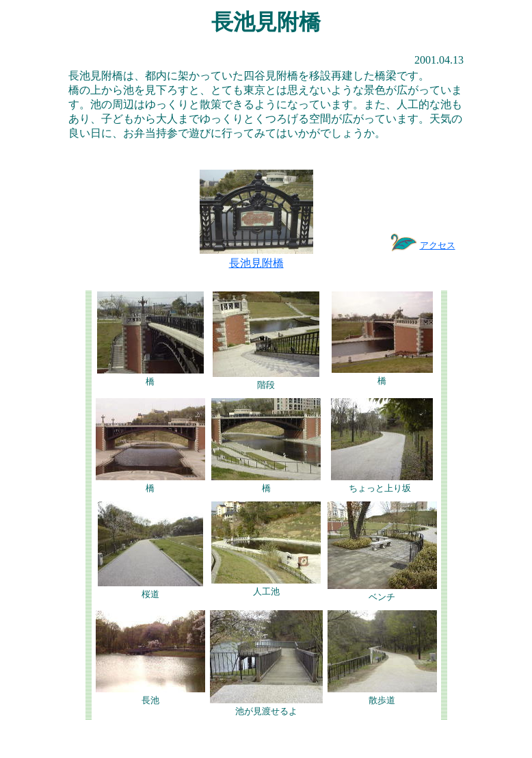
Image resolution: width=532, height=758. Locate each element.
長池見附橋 (256, 263)
